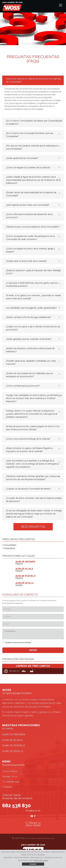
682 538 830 (17, 805)
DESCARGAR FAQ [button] (33, 527)
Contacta (7, 787)
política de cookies (41, 860)
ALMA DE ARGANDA (14, 734)
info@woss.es (33, 811)
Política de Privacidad (46, 838)
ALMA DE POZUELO (14, 746)
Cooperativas (9, 548)
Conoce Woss (10, 771)
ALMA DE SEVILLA (13, 751)
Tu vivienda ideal (11, 782)
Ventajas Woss (10, 776)
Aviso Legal (31, 838)
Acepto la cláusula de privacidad (18, 642)
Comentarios (33, 634)
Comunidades (10, 545)
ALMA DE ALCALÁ (13, 740)
